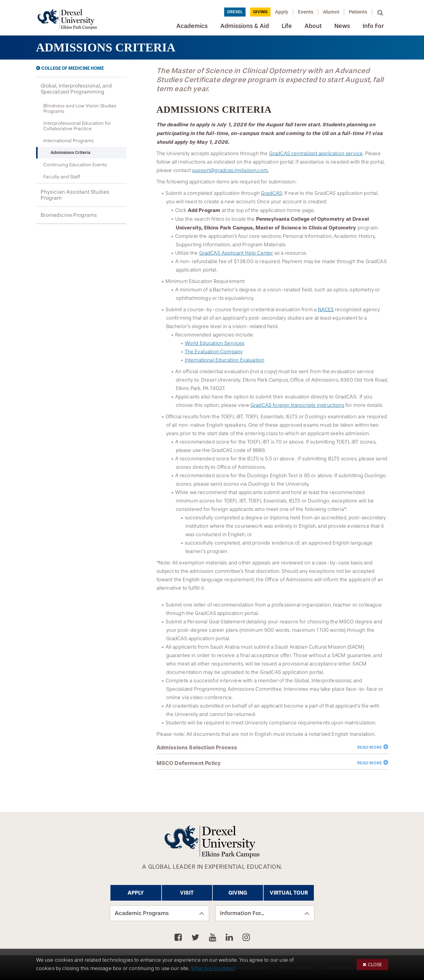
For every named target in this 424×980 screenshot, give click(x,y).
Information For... (242, 913)
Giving (260, 12)
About (313, 26)
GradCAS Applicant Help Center (236, 253)
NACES (326, 310)
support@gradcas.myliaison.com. (230, 170)
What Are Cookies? (213, 968)
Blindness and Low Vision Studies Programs (80, 109)
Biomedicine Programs (69, 215)
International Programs (69, 141)
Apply (282, 12)
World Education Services (215, 343)
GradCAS (271, 193)
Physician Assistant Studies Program (75, 195)
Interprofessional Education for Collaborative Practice (77, 126)
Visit (187, 893)
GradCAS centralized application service (316, 154)
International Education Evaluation (225, 360)
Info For (373, 26)
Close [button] (375, 965)
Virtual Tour (289, 893)
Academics (192, 26)
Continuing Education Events (75, 165)
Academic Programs (142, 913)
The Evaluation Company (214, 352)
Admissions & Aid (245, 26)
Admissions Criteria (70, 153)
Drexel (235, 12)
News (342, 26)
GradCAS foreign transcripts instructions (297, 405)
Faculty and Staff (62, 177)
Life (287, 26)
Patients (358, 12)
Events (306, 12)
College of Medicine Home (73, 68)
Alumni (331, 12)
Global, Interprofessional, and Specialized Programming (76, 89)
